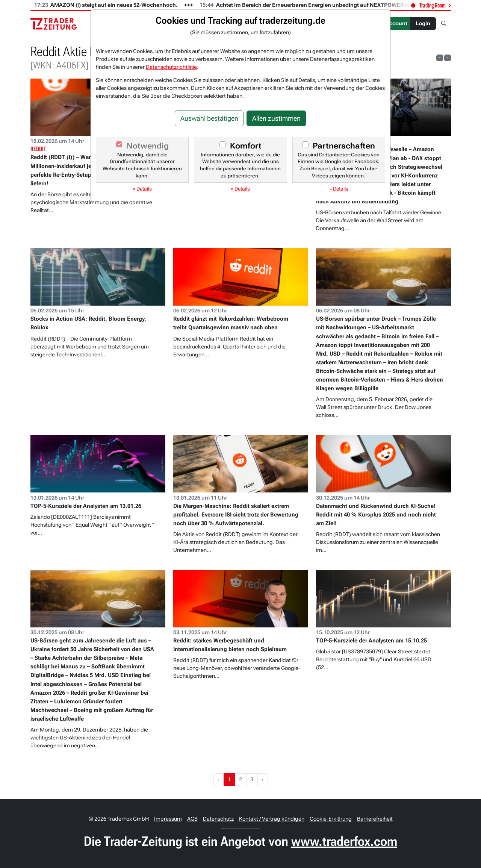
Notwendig (148, 146)
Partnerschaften (344, 146)
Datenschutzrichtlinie (171, 67)
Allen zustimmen (276, 118)
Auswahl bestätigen (209, 118)
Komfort (246, 146)
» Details (142, 189)
